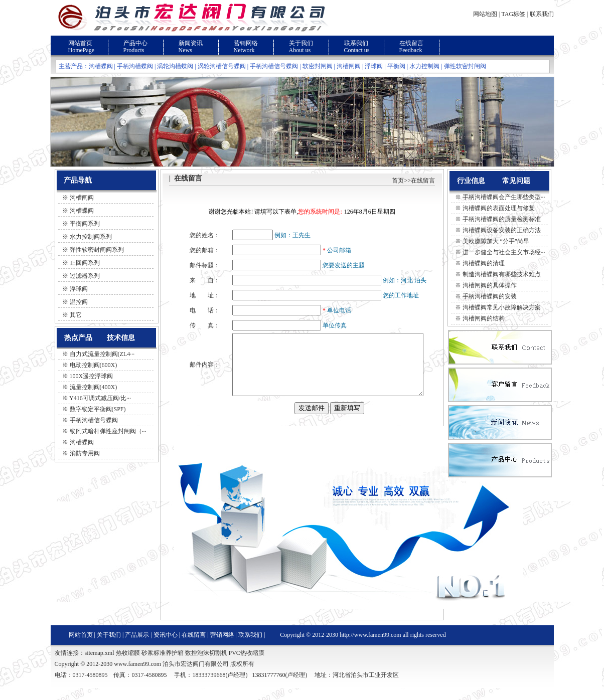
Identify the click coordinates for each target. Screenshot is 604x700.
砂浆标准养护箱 (163, 665)
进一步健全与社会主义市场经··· (504, 252)
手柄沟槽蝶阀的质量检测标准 (502, 219)
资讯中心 (166, 647)
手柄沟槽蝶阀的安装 (490, 296)
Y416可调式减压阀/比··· (100, 398)
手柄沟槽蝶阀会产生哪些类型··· (504, 197)
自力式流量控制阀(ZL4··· (102, 354)
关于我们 (301, 43)
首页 (398, 181)
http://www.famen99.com (370, 647)
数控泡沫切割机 (206, 665)
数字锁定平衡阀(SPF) (98, 409)
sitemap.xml (100, 665)
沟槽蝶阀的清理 (484, 263)
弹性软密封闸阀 (465, 66)
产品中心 (135, 43)
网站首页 (80, 43)
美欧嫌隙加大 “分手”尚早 (496, 241)
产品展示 (137, 647)
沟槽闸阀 (349, 66)
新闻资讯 (191, 43)
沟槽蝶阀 (101, 66)
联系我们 (542, 14)
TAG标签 (513, 14)
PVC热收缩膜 (247, 665)
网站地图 (485, 14)
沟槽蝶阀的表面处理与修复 (499, 208)
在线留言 (411, 43)
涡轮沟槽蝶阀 (175, 66)
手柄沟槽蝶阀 (135, 66)
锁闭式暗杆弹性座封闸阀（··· (108, 431)
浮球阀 (374, 66)
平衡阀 (396, 66)
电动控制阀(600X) (94, 365)
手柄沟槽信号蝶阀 (274, 66)
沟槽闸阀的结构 (484, 318)
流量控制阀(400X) (94, 387)
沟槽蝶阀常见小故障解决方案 (502, 307)
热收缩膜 (128, 665)
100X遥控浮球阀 (92, 376)
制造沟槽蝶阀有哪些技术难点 (502, 274)
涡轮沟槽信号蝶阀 (222, 66)
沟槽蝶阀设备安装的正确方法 (502, 230)
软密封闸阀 (318, 66)
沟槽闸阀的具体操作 (490, 285)
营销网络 (246, 43)
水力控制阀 (424, 66)
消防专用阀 (85, 453)
